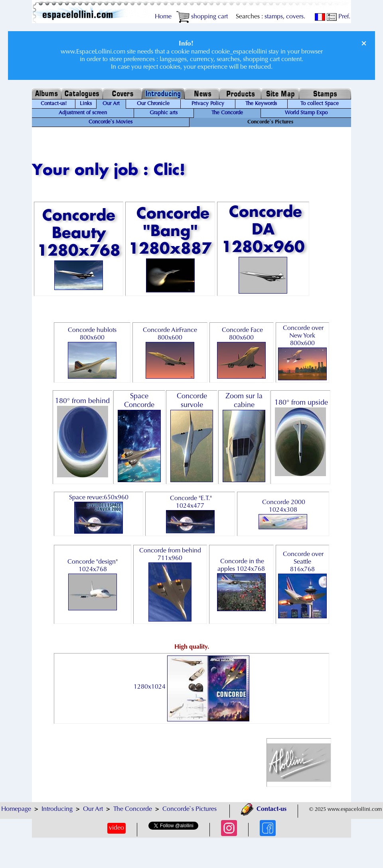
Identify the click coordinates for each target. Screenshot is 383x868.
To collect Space (320, 104)
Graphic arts (164, 113)
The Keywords (261, 104)
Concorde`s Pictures (190, 809)
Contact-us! (54, 104)
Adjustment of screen (83, 113)
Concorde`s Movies (111, 122)
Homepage (16, 809)
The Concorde (227, 113)
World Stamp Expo (306, 113)
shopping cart (202, 17)
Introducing (57, 809)
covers (295, 17)
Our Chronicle (153, 104)
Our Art (111, 104)
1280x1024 (191, 687)
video (116, 828)
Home (163, 17)
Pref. (339, 17)
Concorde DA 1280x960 (263, 249)
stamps (274, 17)
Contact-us (264, 809)
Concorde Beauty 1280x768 (79, 249)
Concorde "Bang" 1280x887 (170, 249)
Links (86, 104)
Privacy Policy (208, 104)
